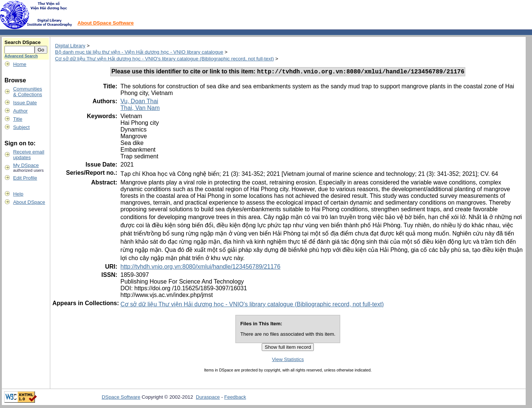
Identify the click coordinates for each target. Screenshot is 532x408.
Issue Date (25, 103)
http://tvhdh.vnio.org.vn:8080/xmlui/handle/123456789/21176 (200, 268)
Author (20, 111)
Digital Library (70, 46)
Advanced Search (21, 56)
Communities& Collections (28, 92)
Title (18, 119)
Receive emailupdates (29, 155)
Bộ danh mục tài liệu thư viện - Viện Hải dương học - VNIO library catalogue (139, 52)
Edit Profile (25, 178)
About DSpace (29, 202)
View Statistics (288, 360)
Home (20, 64)
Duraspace (208, 398)
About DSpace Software (106, 23)
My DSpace (26, 165)
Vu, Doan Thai (139, 102)
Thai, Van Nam (140, 109)
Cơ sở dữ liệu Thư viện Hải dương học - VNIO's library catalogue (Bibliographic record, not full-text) (165, 59)
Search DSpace (23, 42)
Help (18, 194)
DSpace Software (121, 398)
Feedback (235, 398)
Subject (21, 127)
